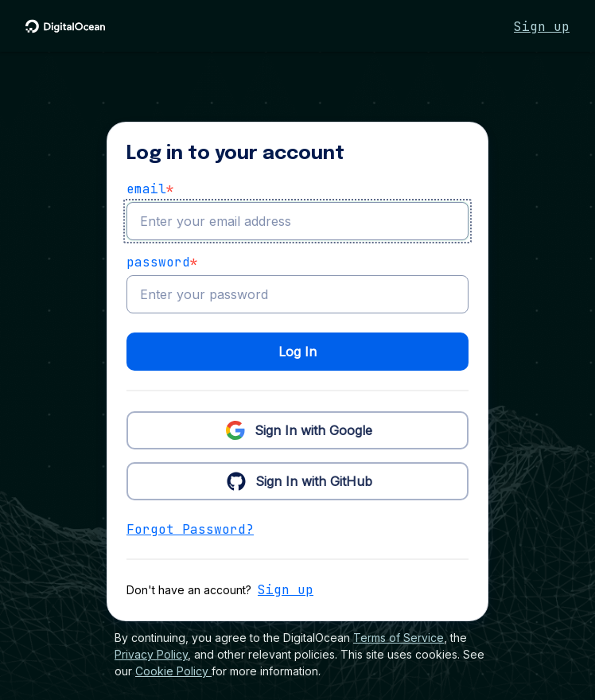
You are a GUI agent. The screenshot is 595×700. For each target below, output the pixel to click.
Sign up (542, 27)
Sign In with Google (297, 430)
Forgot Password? (190, 529)
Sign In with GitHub (298, 480)
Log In (297, 352)
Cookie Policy (173, 671)
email (150, 189)
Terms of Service (399, 638)
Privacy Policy (151, 654)
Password (162, 262)
